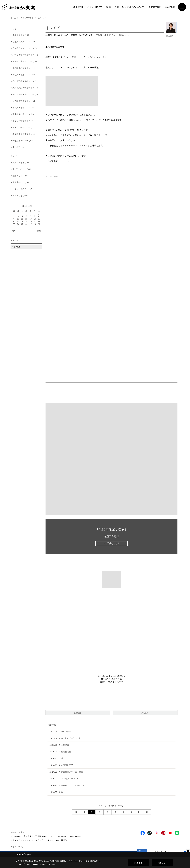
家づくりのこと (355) (22, 169)
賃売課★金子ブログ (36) (23, 108)
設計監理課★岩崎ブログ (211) (26, 81)
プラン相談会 (94, 7)
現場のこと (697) (20, 176)
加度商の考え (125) (21, 163)
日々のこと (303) (20, 196)
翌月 (39, 231)
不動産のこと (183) (21, 182)
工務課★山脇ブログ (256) (24, 75)
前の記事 (78, 713)
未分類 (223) (18, 147)
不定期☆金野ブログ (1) (23, 127)
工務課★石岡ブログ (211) (24, 68)
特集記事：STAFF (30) (23, 141)
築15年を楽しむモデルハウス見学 (125, 7)
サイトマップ (18, 847)
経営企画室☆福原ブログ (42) (25, 55)
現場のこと (124, 35)
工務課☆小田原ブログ (106, 35)
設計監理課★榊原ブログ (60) (25, 88)
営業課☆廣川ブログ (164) (24, 42)
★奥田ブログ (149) (21, 35)
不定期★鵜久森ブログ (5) (24, 134)
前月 (14, 231)
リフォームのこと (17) (22, 189)
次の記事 (145, 713)
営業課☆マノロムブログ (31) (25, 48)
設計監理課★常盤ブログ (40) (25, 94)
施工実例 (78, 7)
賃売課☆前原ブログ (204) (24, 101)
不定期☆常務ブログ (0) (23, 121)
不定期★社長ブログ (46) (23, 114)
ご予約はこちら (112, 543)
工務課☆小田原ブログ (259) (25, 61)
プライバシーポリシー (77, 861)
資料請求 (170, 7)
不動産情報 (154, 7)
